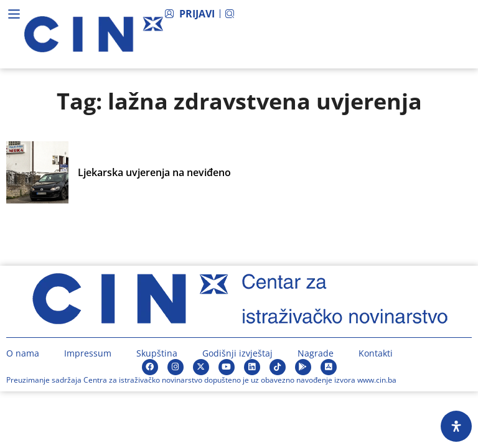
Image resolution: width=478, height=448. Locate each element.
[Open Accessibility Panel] (456, 426)
